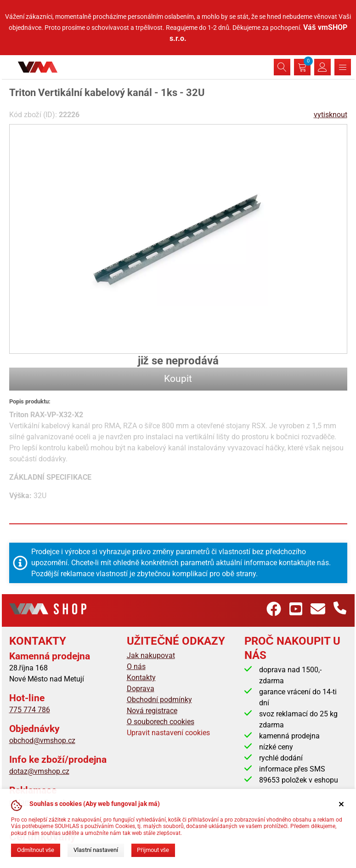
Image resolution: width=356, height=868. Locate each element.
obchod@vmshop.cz (42, 740)
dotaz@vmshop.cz (39, 771)
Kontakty (141, 678)
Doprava (141, 689)
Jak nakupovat (151, 655)
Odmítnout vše (36, 850)
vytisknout (331, 115)
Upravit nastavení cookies (168, 733)
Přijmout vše (153, 850)
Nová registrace (152, 711)
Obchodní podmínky (159, 700)
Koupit (178, 379)
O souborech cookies (161, 722)
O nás (136, 667)
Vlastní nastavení (96, 850)
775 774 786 (30, 710)
